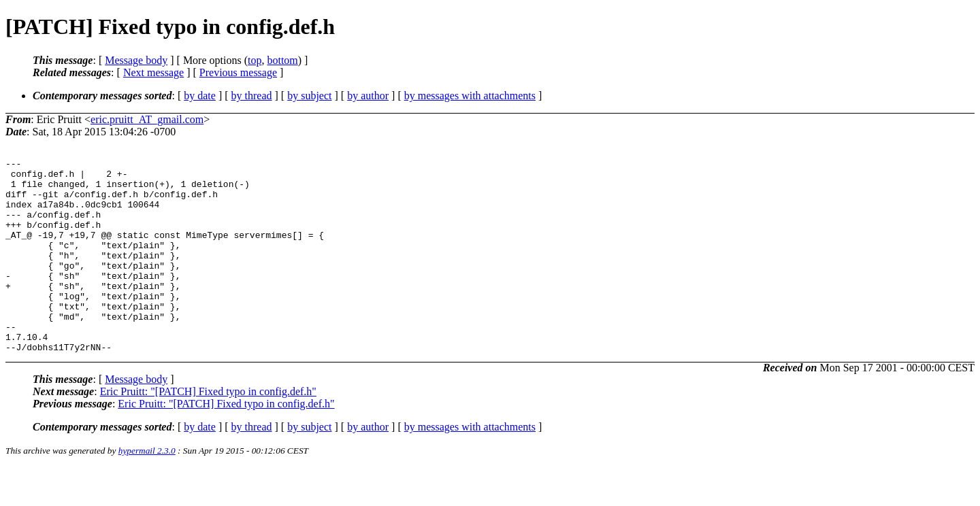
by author (368, 96)
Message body (136, 60)
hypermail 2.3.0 (147, 489)
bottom (282, 60)
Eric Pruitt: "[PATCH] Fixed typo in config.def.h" (208, 430)
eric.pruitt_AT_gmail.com (147, 119)
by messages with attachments (470, 96)
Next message (153, 72)
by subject (309, 96)
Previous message (238, 72)
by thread (252, 96)
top (255, 60)
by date (200, 96)
